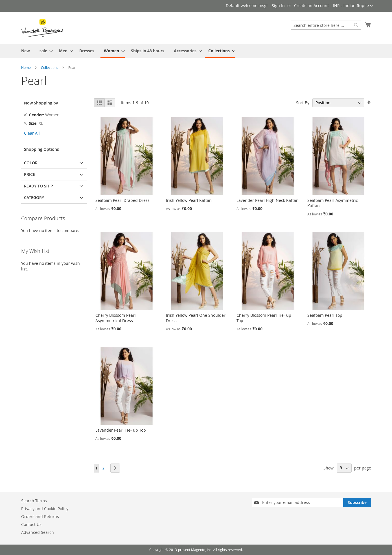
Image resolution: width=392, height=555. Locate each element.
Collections (50, 67)
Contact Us (31, 524)
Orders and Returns (40, 516)
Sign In (278, 6)
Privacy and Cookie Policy (45, 509)
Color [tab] (31, 163)
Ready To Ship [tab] (39, 186)
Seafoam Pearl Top (325, 315)
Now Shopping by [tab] (41, 103)
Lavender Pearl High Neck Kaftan (268, 200)
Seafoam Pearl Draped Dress (122, 200)
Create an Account (311, 6)
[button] (353, 6)
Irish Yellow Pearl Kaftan (189, 200)
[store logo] (42, 28)
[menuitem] (26, 51)
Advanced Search (38, 532)
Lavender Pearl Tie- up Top (121, 430)
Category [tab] (34, 197)
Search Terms (34, 501)
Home (26, 67)
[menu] (196, 51)
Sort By (303, 103)
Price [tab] (29, 174)
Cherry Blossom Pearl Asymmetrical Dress (116, 318)
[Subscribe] (357, 502)
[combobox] (326, 25)
